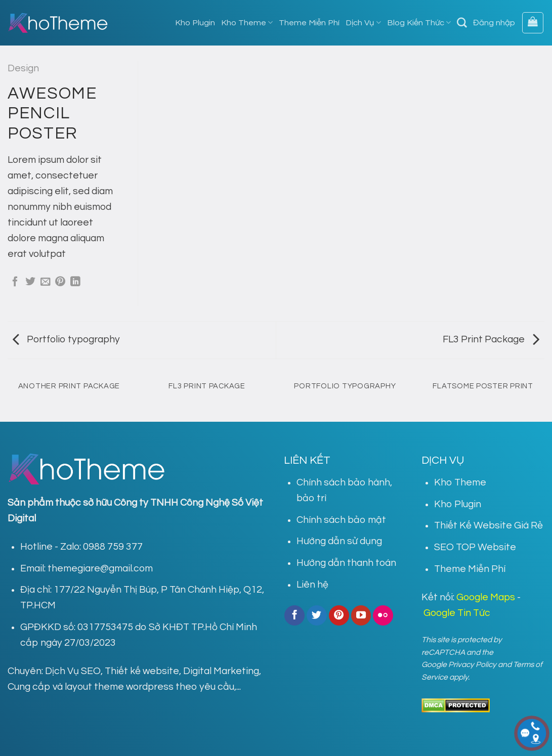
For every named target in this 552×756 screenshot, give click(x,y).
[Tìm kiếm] (462, 23)
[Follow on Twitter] (317, 615)
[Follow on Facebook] (294, 615)
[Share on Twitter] (30, 282)
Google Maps (486, 597)
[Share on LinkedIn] (75, 282)
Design (23, 68)
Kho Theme (247, 23)
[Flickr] (383, 615)
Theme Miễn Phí (309, 23)
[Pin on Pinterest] (60, 282)
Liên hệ (312, 585)
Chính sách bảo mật (341, 520)
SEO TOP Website (475, 547)
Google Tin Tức (457, 613)
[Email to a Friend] (46, 282)
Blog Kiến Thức (419, 23)
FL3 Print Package (491, 339)
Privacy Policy (472, 664)
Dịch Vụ (363, 23)
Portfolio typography (66, 339)
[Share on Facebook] (15, 282)
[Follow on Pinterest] (339, 615)
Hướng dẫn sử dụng (339, 541)
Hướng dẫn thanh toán (346, 563)
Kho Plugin (195, 23)
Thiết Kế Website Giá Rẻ (489, 525)
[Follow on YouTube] (361, 615)
